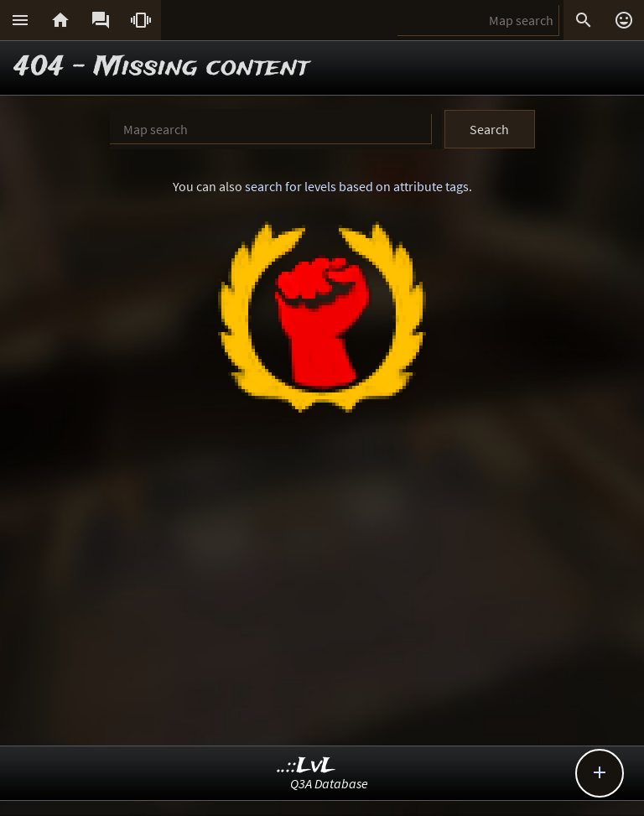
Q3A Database (329, 783)
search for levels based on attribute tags (357, 186)
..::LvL (306, 766)
